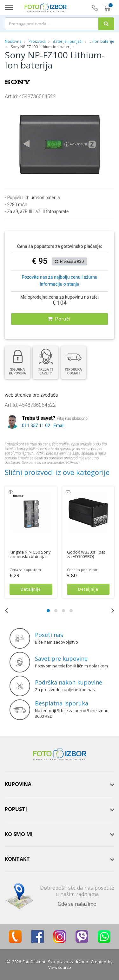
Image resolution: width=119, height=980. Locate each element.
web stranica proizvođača (31, 395)
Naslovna (13, 41)
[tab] (60, 784)
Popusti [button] (16, 809)
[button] (98, 106)
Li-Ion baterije (102, 41)
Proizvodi (38, 41)
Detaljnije (31, 589)
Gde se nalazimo (77, 904)
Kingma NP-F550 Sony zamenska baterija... (30, 554)
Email (59, 425)
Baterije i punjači (68, 41)
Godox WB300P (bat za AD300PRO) (86, 554)
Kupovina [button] (18, 784)
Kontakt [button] (17, 859)
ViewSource (60, 968)
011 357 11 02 (36, 425)
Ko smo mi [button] (19, 834)
